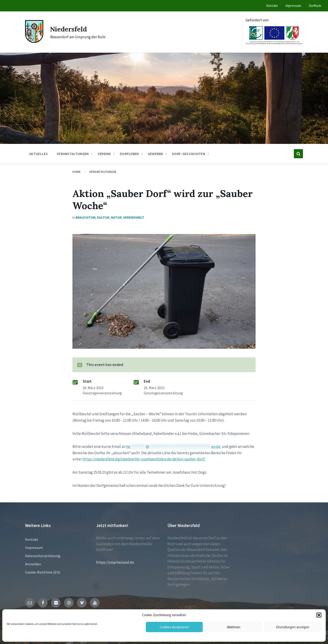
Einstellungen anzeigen (293, 627)
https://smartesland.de (115, 562)
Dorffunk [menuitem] (315, 6)
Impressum (34, 548)
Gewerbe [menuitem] (155, 154)
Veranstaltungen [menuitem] (73, 154)
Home (77, 172)
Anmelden (33, 564)
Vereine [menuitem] (104, 154)
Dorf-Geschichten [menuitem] (189, 154)
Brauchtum (86, 217)
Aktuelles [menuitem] (38, 154)
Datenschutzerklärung (43, 556)
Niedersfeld (69, 29)
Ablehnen (234, 627)
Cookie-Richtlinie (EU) (42, 572)
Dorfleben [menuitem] (129, 154)
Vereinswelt (134, 217)
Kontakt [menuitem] (272, 6)
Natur (116, 217)
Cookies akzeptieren (174, 627)
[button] (319, 615)
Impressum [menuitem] (293, 6)
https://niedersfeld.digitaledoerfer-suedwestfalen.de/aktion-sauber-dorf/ (144, 459)
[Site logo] (34, 42)
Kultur (103, 217)
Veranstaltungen (103, 172)
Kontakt (32, 539)
